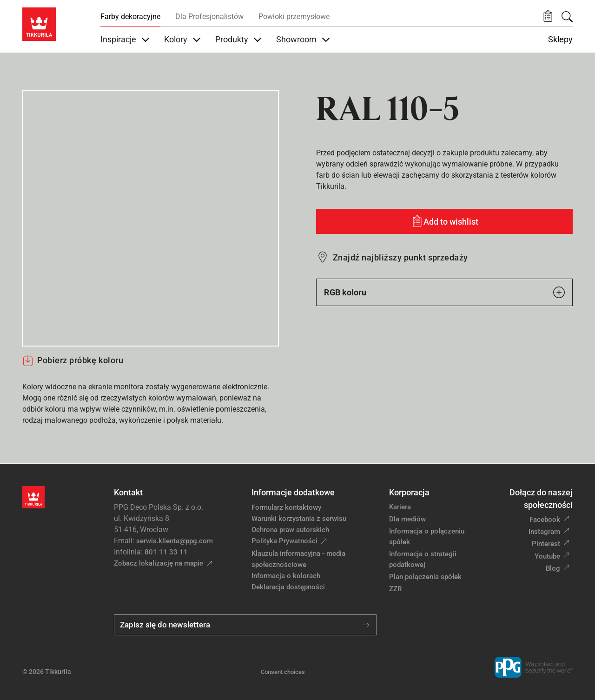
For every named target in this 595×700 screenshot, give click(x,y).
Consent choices (283, 672)
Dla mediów (407, 519)
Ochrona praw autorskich (290, 530)
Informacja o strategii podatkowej (423, 559)
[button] (548, 17)
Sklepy (560, 40)
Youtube (547, 556)
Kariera (400, 507)
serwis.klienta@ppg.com (175, 541)
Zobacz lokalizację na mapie (159, 563)
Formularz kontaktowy (286, 507)
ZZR (395, 589)
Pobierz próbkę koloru (73, 360)
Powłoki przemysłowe (294, 17)
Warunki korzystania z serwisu (299, 519)
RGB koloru (444, 292)
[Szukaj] (567, 17)
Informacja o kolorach (286, 576)
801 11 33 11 (166, 552)
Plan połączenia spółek (425, 577)
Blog (553, 568)
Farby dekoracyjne (130, 17)
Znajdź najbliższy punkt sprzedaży (400, 257)
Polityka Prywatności (284, 541)
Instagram (544, 532)
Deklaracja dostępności (288, 587)
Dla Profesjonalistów (209, 17)
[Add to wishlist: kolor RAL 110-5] (444, 221)
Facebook (545, 520)
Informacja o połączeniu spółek (427, 537)
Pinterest (546, 544)
